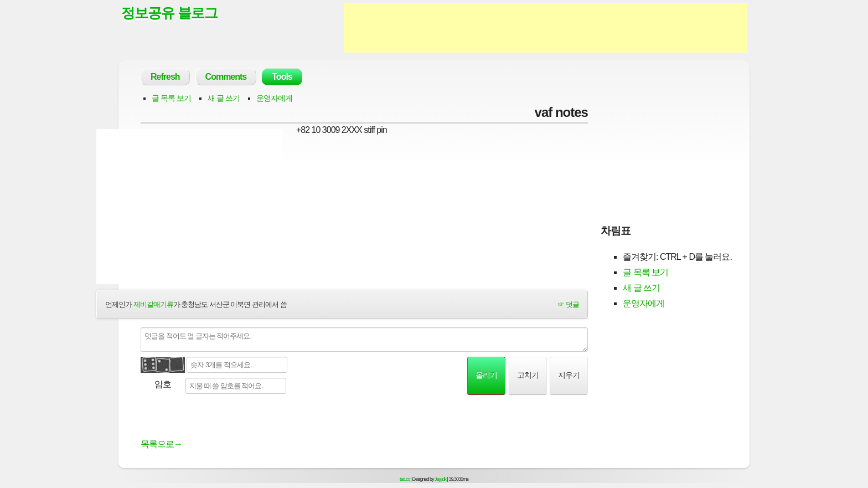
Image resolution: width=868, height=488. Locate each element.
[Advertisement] (545, 28)
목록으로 (161, 444)
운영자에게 (274, 98)
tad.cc (405, 479)
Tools (282, 77)
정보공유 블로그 (169, 13)
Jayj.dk (440, 479)
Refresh (165, 77)
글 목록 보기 (171, 98)
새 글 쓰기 (224, 98)
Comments (226, 77)
